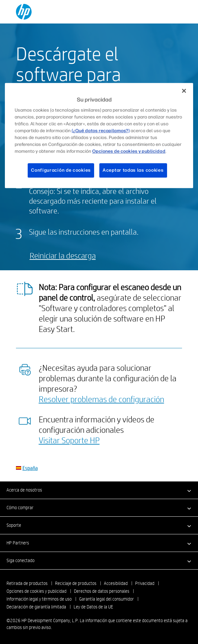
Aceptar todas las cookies (133, 171)
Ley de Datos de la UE (93, 607)
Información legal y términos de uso (39, 599)
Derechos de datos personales (102, 591)
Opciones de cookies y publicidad (36, 591)
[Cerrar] (184, 91)
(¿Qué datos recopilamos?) (101, 131)
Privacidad (145, 583)
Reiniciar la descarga (63, 255)
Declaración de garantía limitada (36, 607)
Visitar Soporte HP (69, 440)
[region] (99, 135)
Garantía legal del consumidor (106, 599)
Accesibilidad (116, 583)
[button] (99, 490)
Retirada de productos (27, 583)
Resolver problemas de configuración (101, 399)
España (30, 468)
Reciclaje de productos (76, 583)
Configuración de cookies (61, 171)
